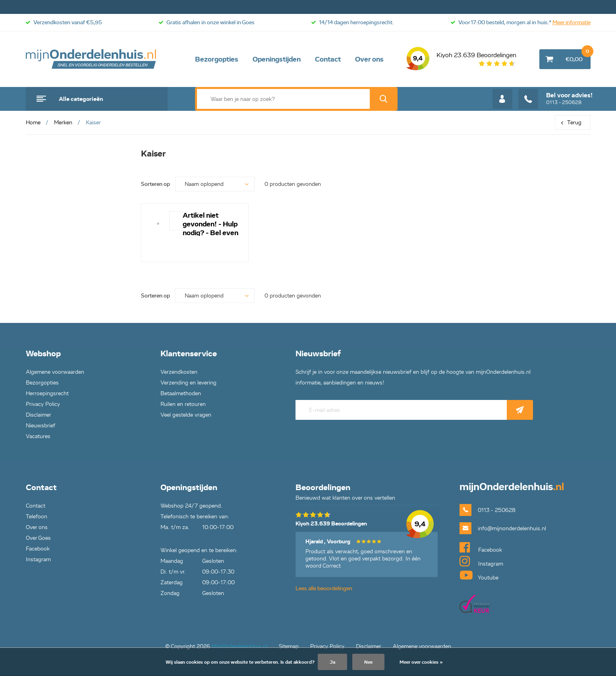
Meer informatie (572, 22)
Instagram (38, 559)
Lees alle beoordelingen (324, 588)
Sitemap (289, 646)
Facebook (38, 549)
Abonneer (520, 410)
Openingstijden (277, 59)
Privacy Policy (43, 404)
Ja (332, 662)
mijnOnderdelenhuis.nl (91, 59)
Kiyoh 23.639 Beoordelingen (461, 59)
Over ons (369, 59)
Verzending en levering (188, 383)
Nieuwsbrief (41, 426)
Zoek (384, 99)
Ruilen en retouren (183, 404)
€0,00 (578, 56)
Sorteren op (155, 184)
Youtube (479, 575)
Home (33, 123)
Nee (368, 662)
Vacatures (38, 436)
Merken (63, 123)
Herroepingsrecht (47, 393)
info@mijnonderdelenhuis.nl (512, 528)
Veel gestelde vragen (186, 415)
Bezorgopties (217, 59)
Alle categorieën (81, 99)
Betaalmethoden (181, 393)
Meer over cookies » (421, 662)
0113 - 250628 (555, 99)
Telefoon (37, 517)
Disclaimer (39, 415)
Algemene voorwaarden (55, 372)
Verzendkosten (179, 372)
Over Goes (38, 538)
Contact (328, 59)
